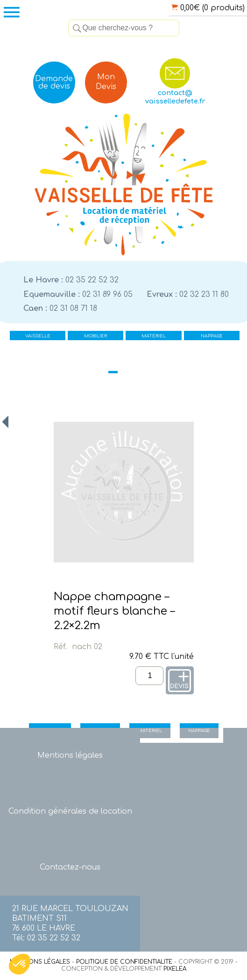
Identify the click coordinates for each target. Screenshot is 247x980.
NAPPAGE (212, 336)
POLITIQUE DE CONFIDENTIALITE (124, 962)
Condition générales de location (70, 811)
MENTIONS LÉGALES (40, 962)
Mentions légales (70, 755)
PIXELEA (175, 969)
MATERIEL (154, 336)
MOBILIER (95, 336)
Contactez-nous (70, 867)
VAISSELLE (38, 336)
